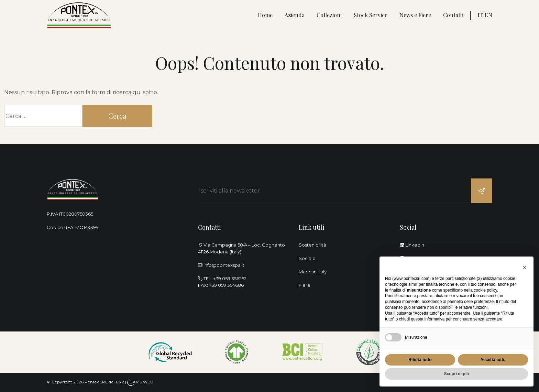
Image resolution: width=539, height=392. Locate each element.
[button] (525, 268)
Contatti (453, 15)
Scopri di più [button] (457, 374)
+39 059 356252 (230, 279)
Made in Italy (313, 272)
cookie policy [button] (485, 290)
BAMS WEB (141, 382)
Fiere (305, 285)
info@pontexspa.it (224, 265)
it (480, 15)
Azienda (295, 15)
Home (265, 15)
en (488, 15)
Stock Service (371, 15)
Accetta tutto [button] (493, 360)
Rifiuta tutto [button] (420, 360)
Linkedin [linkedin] (412, 245)
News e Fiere (415, 15)
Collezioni (329, 15)
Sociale (307, 258)
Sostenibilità (312, 245)
